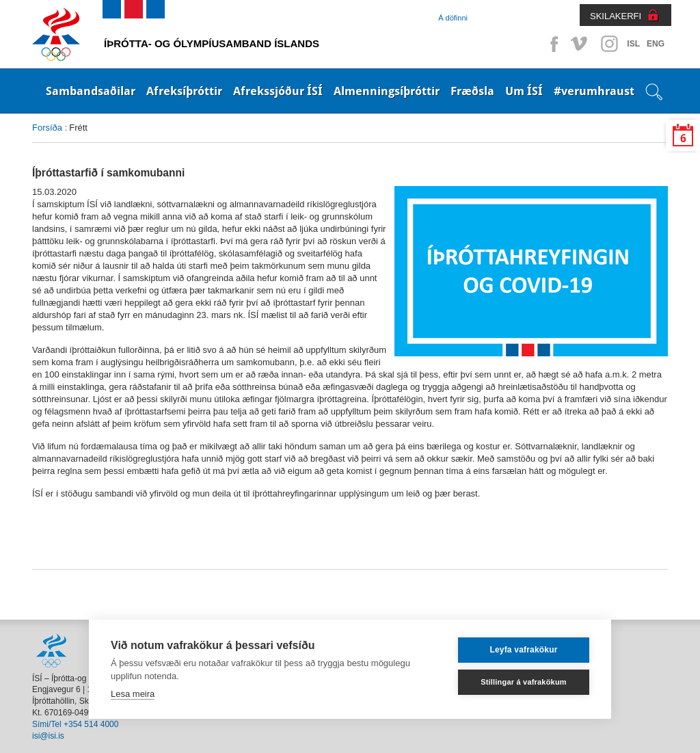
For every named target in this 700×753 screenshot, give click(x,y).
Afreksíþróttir (184, 91)
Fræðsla (472, 91)
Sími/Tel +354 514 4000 (75, 724)
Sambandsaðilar (91, 91)
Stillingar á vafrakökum (524, 682)
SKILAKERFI (616, 16)
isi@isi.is (48, 736)
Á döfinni (453, 18)
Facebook (552, 44)
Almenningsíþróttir (387, 91)
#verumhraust (594, 91)
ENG (656, 44)
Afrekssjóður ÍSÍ (278, 91)
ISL (633, 44)
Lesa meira (133, 694)
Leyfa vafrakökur (523, 650)
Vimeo (580, 44)
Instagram (609, 44)
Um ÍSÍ (524, 91)
